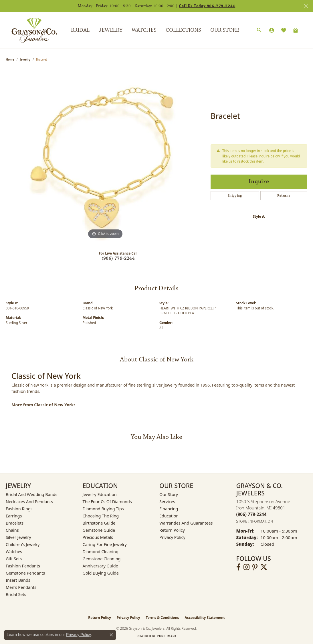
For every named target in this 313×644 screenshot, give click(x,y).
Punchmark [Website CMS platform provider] (167, 636)
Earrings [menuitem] (14, 516)
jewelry (25, 59)
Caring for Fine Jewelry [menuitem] (105, 544)
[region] (105, 155)
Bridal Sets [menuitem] (16, 594)
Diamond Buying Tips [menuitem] (103, 509)
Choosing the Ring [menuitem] (101, 516)
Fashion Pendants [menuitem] (23, 566)
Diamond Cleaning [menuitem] (101, 552)
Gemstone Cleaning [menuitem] (102, 559)
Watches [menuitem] (14, 552)
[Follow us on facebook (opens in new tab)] (238, 567)
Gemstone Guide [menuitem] (99, 530)
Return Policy (172, 530)
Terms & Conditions (163, 618)
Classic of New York (98, 308)
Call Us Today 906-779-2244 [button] (207, 6)
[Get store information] (255, 521)
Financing (169, 509)
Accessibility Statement (205, 618)
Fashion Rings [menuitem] (19, 509)
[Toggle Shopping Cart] (296, 30)
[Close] (306, 6)
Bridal (80, 30)
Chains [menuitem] (12, 530)
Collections (183, 30)
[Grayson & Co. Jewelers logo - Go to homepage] (30, 30)
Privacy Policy (172, 537)
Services (167, 502)
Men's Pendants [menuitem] (21, 587)
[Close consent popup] (111, 635)
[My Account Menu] (272, 30)
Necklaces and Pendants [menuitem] (29, 502)
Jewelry (111, 30)
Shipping (235, 196)
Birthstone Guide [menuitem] (99, 523)
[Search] (259, 30)
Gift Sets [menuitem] (14, 559)
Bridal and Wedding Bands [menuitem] (31, 494)
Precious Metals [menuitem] (98, 537)
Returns (284, 196)
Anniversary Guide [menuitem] (100, 566)
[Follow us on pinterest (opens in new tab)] (255, 567)
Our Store (225, 30)
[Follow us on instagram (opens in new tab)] (246, 567)
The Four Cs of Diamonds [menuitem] (107, 502)
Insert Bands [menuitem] (18, 580)
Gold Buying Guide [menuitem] (101, 573)
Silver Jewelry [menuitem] (18, 537)
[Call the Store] (251, 514)
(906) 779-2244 (118, 258)
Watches (144, 30)
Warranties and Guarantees (186, 523)
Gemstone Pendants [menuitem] (25, 573)
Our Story (169, 494)
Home (10, 59)
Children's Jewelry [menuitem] (23, 544)
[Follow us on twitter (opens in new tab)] (264, 567)
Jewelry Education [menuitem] (100, 494)
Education (169, 516)
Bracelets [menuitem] (15, 523)
